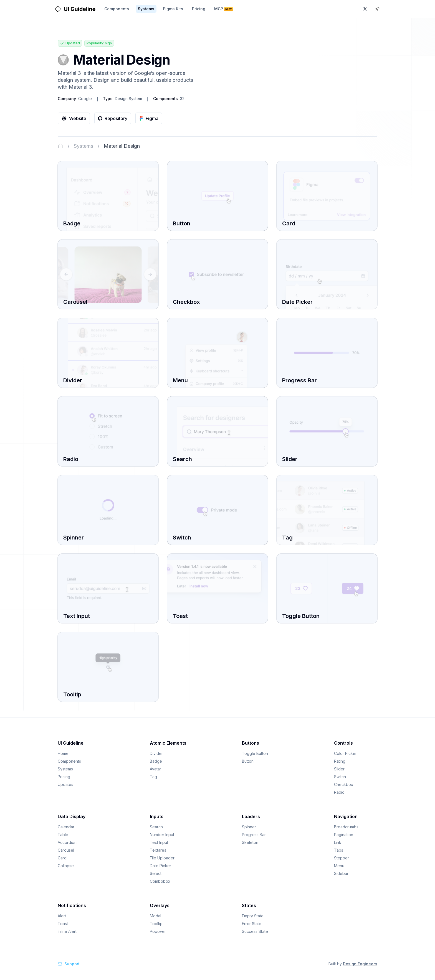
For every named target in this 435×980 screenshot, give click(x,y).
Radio (339, 792)
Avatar (155, 769)
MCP (223, 9)
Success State (255, 931)
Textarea (158, 850)
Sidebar (341, 873)
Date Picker (160, 866)
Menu (339, 866)
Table (63, 835)
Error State (252, 924)
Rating (340, 761)
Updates (65, 784)
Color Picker (345, 753)
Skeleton (250, 842)
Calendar (66, 827)
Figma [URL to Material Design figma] (149, 118)
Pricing (199, 9)
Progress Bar (254, 835)
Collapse (66, 866)
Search (156, 827)
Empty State (253, 916)
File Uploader (162, 858)
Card (62, 858)
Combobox (160, 881)
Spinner (249, 827)
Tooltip (156, 924)
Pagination (344, 835)
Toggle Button (255, 753)
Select (156, 873)
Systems (146, 9)
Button (248, 761)
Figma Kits (173, 9)
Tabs (339, 850)
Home (63, 753)
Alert (62, 916)
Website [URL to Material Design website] (74, 118)
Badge (156, 761)
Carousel (66, 850)
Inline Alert (67, 931)
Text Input (159, 842)
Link (338, 842)
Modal (155, 916)
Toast (63, 924)
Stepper (342, 858)
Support (69, 964)
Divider (156, 753)
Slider (339, 769)
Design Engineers (360, 964)
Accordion (67, 842)
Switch (340, 777)
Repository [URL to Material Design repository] (113, 118)
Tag (153, 777)
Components (117, 9)
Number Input (162, 835)
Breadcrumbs (346, 827)
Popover (158, 931)
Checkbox (344, 784)
